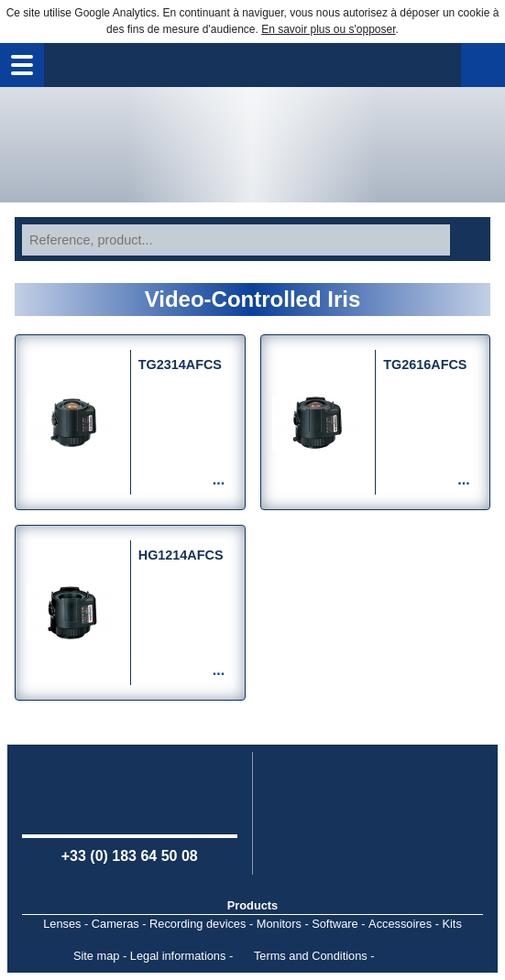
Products (252, 905)
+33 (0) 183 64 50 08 (130, 856)
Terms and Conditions (311, 956)
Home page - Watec (253, 145)
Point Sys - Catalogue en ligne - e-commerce (405, 957)
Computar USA (376, 811)
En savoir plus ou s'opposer (328, 29)
